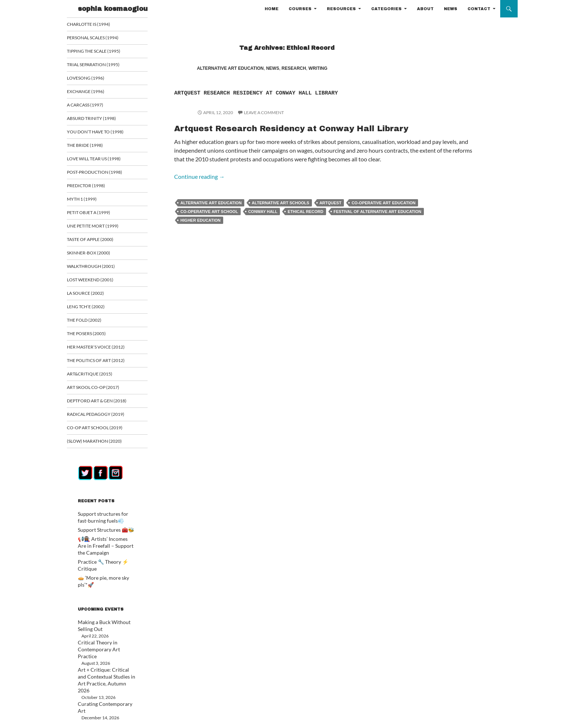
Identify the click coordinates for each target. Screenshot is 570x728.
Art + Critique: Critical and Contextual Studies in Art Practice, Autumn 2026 (103, 657)
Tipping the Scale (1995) (102, 51)
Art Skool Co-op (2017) (101, 392)
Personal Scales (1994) (101, 38)
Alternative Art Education (211, 214)
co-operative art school (209, 223)
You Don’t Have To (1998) (103, 133)
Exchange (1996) (94, 92)
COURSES (300, 9)
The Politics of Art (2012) (103, 365)
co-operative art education (384, 214)
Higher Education (200, 232)
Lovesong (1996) (94, 79)
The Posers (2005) (95, 338)
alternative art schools (281, 214)
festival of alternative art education (378, 223)
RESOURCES (341, 9)
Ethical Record (305, 223)
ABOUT (425, 9)
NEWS (451, 9)
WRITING (318, 68)
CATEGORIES (386, 9)
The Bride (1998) (93, 147)
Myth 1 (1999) (91, 202)
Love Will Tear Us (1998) (102, 160)
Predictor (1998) (95, 188)
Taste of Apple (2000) (99, 242)
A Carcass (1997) (94, 106)
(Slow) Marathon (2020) (102, 447)
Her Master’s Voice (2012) (103, 351)
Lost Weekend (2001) (98, 283)
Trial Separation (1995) (101, 65)
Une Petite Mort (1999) (100, 229)
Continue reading (199, 188)
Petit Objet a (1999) (97, 215)
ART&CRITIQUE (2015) (98, 379)
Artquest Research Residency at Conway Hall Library (312, 98)
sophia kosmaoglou (113, 9)
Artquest (331, 214)
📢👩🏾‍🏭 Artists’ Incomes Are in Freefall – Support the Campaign (105, 550)
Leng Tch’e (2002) (94, 311)
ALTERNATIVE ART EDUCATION (230, 68)
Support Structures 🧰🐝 (102, 535)
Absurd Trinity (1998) (99, 120)
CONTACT (479, 9)
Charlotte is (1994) (97, 24)
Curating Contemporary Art (104, 677)
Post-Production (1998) (103, 174)
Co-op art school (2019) (103, 433)
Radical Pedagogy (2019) (103, 420)
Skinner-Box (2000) (97, 256)
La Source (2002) (94, 297)
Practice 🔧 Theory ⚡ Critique (107, 565)
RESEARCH (294, 68)
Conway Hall (263, 223)
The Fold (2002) (93, 324)
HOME (272, 9)
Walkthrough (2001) (99, 270)
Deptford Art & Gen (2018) (104, 406)
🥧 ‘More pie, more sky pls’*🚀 (107, 574)
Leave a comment (264, 124)
